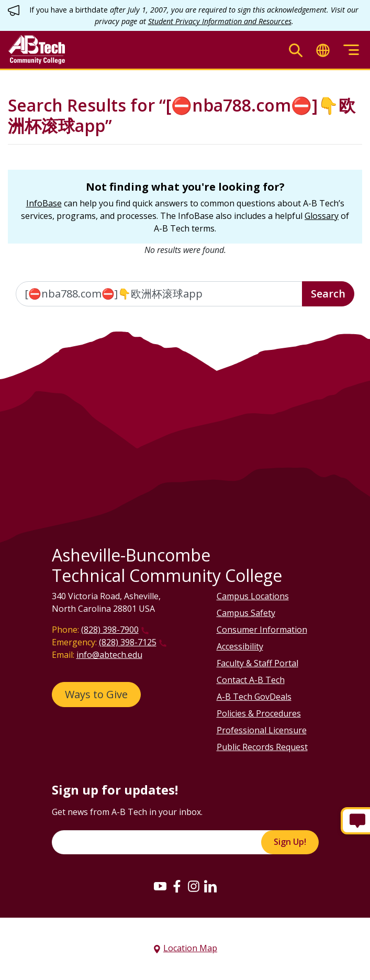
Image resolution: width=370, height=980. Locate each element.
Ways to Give (96, 694)
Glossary (322, 216)
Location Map (190, 948)
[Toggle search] (296, 50)
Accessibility (240, 646)
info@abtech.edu (109, 655)
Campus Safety (246, 613)
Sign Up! (290, 842)
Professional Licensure (262, 730)
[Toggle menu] (351, 50)
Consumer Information (262, 630)
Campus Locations (253, 596)
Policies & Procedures (259, 713)
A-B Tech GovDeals (254, 697)
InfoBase (44, 203)
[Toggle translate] (323, 50)
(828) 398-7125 (128, 642)
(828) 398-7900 (110, 630)
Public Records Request (262, 747)
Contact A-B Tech (251, 680)
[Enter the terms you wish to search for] (159, 294)
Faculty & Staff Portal (257, 663)
